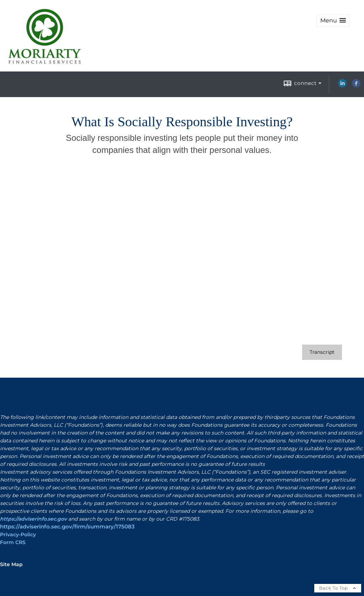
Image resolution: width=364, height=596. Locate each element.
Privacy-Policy (18, 534)
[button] (333, 20)
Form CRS (13, 542)
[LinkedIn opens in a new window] (342, 86)
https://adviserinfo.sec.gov (33, 519)
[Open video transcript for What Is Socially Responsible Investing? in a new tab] (322, 352)
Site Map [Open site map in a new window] (11, 564)
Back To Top (338, 588)
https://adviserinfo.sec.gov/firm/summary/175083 (67, 527)
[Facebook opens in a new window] (356, 86)
